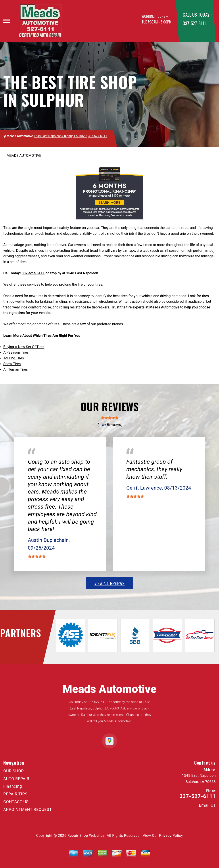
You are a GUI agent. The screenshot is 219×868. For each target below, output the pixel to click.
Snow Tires (12, 364)
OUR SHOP (14, 771)
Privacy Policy (171, 836)
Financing (13, 786)
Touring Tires (14, 358)
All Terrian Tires (16, 369)
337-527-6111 (194, 23)
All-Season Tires (16, 352)
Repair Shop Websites (86, 836)
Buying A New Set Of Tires (24, 347)
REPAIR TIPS (15, 794)
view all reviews (109, 583)
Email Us (207, 805)
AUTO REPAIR (16, 779)
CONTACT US (16, 802)
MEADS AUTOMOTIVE (24, 156)
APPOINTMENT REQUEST (28, 809)
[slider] (109, 418)
